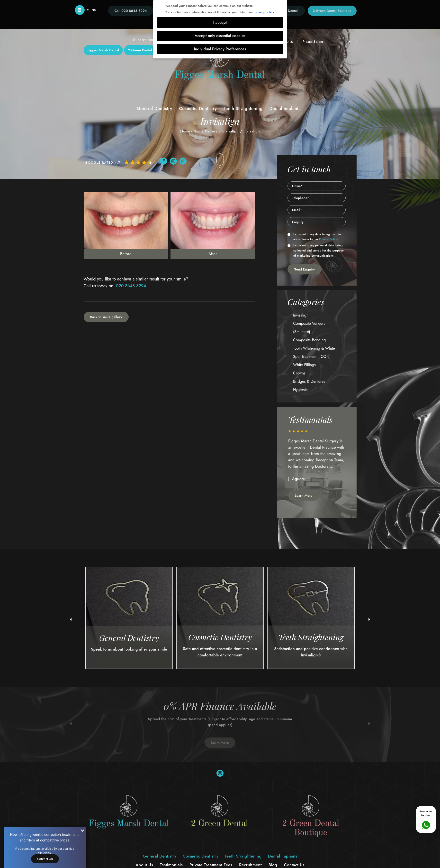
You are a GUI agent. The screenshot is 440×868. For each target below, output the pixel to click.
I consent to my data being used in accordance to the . (314, 237)
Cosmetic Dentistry (198, 109)
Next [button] (369, 724)
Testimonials (171, 865)
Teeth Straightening (243, 109)
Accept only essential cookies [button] (220, 36)
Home (185, 131)
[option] (317, 458)
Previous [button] (71, 724)
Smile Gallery (206, 131)
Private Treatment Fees (211, 865)
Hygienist (301, 390)
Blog (273, 865)
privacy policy (264, 12)
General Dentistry (154, 109)
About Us (144, 865)
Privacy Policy (328, 239)
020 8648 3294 (131, 286)
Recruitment (250, 865)
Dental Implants (285, 109)
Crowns (299, 373)
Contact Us (45, 859)
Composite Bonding (309, 340)
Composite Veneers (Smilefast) (309, 328)
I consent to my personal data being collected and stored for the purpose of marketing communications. (316, 251)
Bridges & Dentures (309, 381)
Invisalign (230, 131)
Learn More (304, 495)
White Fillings (304, 365)
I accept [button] (220, 23)
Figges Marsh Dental (103, 50)
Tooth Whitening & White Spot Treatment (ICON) (314, 352)
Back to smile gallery (106, 317)
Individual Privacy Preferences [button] (220, 49)
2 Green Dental (140, 50)
